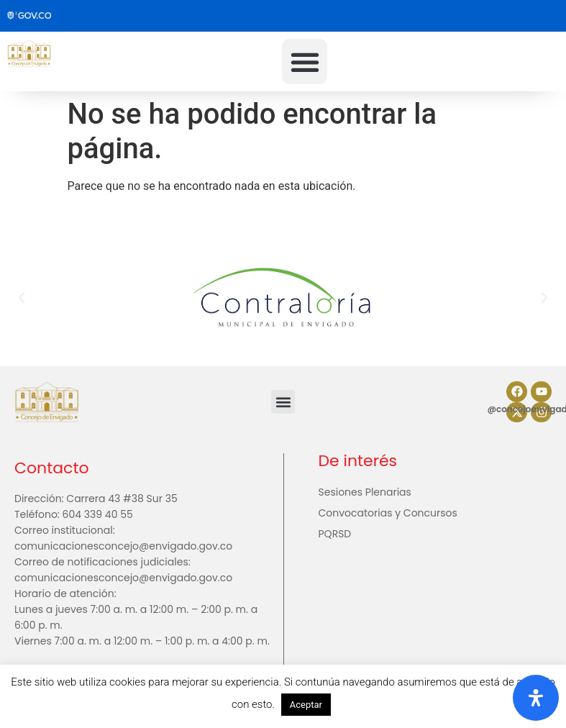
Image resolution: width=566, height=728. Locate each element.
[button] (305, 62)
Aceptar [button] (306, 705)
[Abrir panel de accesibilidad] (536, 698)
